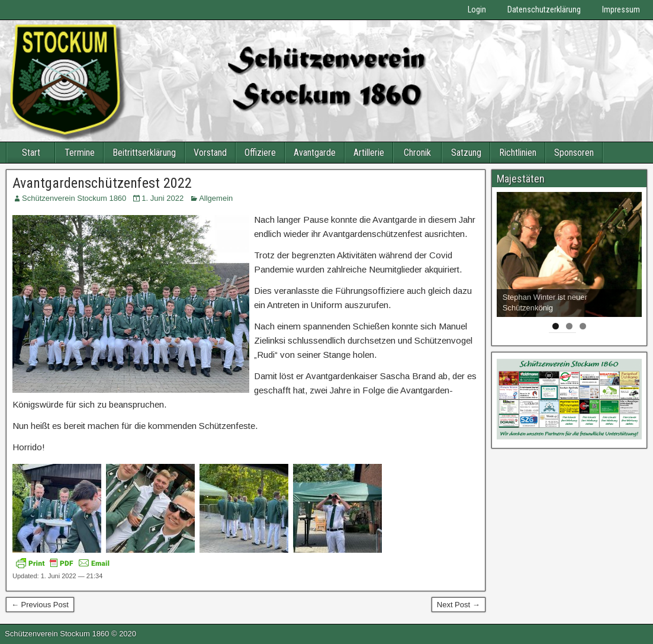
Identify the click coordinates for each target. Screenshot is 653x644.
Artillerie (369, 153)
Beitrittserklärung (144, 153)
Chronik (417, 153)
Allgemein (216, 198)
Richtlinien (518, 153)
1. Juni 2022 (163, 198)
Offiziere (260, 153)
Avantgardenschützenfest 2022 (102, 183)
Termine (80, 153)
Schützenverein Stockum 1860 (74, 198)
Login (477, 9)
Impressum (621, 9)
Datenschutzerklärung (544, 9)
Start (31, 153)
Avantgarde (315, 153)
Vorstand (210, 153)
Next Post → (459, 605)
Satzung (466, 153)
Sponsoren (574, 153)
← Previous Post (40, 605)
